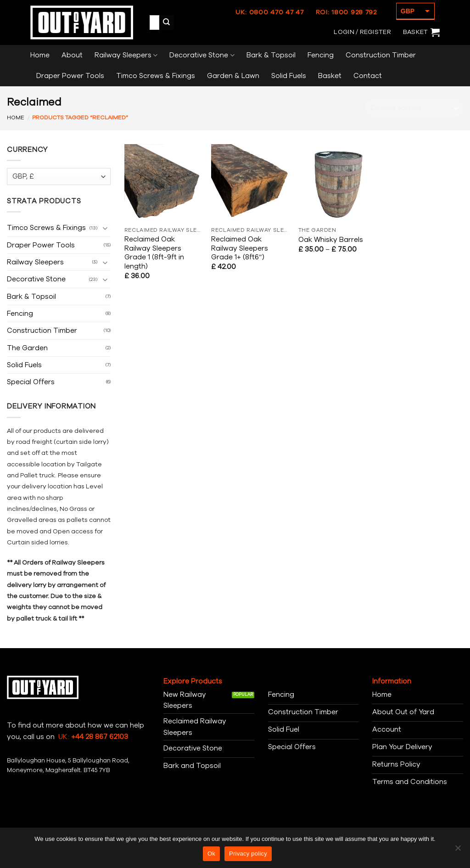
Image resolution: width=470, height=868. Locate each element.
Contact (368, 76)
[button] (362, 32)
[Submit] (167, 22)
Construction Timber (381, 55)
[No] (458, 851)
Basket (330, 76)
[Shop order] (414, 108)
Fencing (321, 55)
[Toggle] (105, 228)
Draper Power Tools (70, 76)
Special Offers (31, 382)
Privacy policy (248, 854)
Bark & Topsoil (271, 55)
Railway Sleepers (126, 55)
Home (40, 55)
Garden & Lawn (233, 76)
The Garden (27, 348)
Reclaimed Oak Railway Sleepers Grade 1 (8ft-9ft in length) (154, 253)
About (72, 55)
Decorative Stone (202, 55)
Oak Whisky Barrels (331, 240)
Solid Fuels (289, 76)
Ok (211, 854)
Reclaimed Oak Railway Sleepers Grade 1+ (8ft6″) (240, 249)
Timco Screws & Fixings (156, 76)
